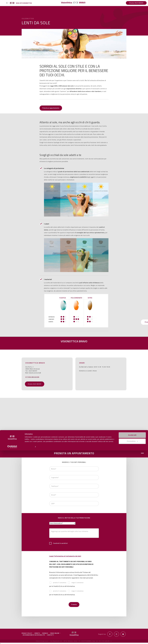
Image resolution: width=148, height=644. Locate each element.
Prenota (74, 604)
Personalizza (29, 640)
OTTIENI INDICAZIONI (32, 377)
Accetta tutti (132, 629)
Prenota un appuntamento (52, 108)
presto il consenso (58, 583)
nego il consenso (76, 583)
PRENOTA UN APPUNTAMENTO (74, 453)
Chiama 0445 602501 (136, 3)
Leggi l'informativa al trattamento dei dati (65, 556)
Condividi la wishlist (59, 543)
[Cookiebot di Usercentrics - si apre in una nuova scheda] (12, 640)
